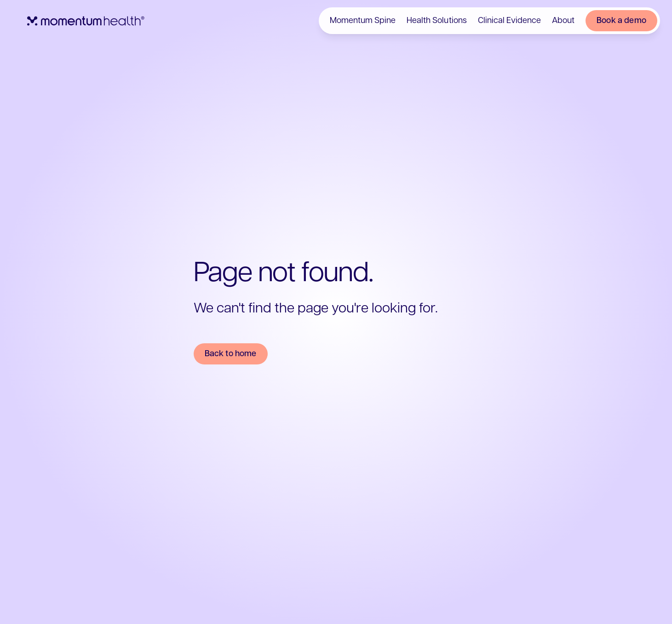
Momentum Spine (363, 21)
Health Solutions (437, 21)
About (563, 21)
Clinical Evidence (509, 21)
